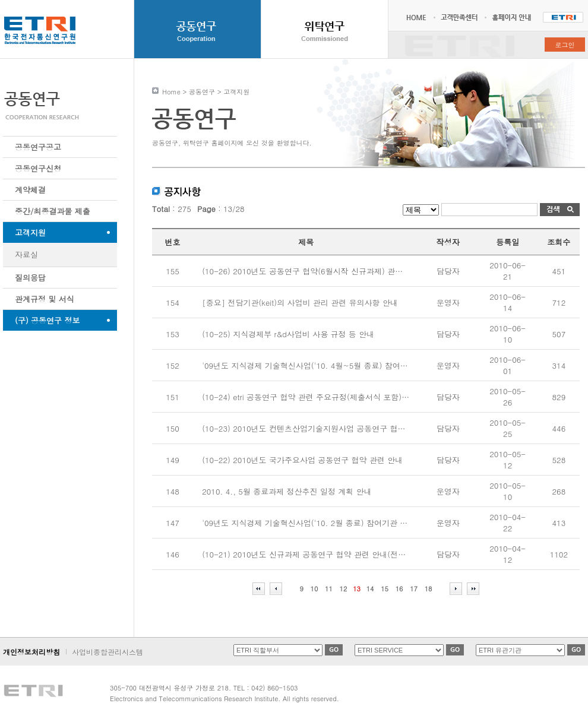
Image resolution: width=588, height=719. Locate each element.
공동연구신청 (38, 168)
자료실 (26, 254)
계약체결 (30, 190)
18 (429, 589)
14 (370, 589)
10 (314, 589)
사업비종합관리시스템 (108, 652)
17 (414, 589)
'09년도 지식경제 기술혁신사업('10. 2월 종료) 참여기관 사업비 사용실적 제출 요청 (347, 523)
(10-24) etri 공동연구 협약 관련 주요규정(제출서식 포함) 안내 (311, 397)
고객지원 (30, 232)
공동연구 (197, 29)
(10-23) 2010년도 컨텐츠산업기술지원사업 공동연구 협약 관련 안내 (322, 428)
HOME (419, 17)
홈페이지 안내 (513, 17)
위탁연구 (325, 29)
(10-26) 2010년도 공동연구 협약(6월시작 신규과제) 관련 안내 (311, 271)
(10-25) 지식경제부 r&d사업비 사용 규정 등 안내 (288, 334)
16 (399, 589)
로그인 (565, 45)
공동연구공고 (38, 147)
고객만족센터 (458, 17)
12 (344, 589)
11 (329, 589)
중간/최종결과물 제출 (53, 211)
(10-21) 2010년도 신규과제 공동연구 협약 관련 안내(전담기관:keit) (320, 554)
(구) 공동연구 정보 (47, 320)
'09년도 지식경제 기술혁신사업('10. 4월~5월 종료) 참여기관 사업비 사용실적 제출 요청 (356, 365)
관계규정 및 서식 (45, 299)
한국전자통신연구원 (563, 17)
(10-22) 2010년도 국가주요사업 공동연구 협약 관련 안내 (302, 460)
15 (385, 589)
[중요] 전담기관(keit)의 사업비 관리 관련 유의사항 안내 (300, 303)
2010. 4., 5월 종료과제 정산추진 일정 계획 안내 (287, 491)
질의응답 (30, 278)
